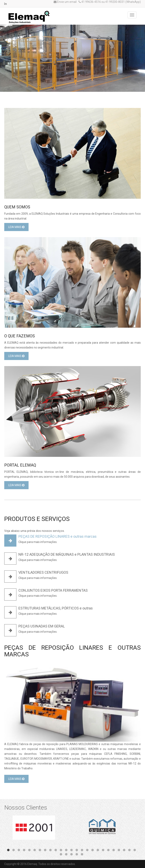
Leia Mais (16, 227)
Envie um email (65, 2)
